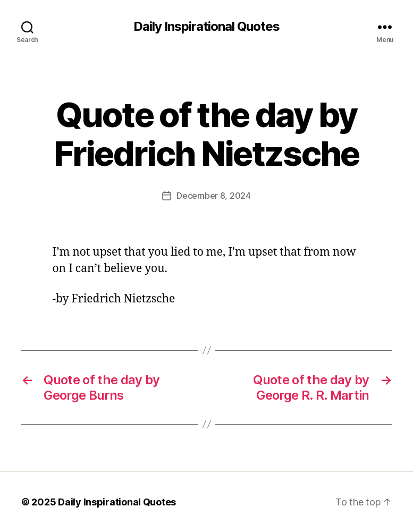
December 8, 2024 (214, 196)
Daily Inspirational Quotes (206, 27)
